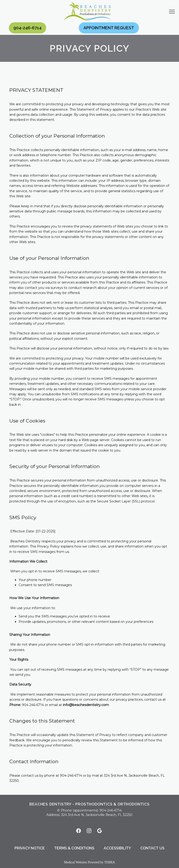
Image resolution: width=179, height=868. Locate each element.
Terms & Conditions (74, 848)
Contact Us (152, 848)
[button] (172, 12)
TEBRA (110, 862)
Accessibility (117, 848)
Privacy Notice (30, 848)
